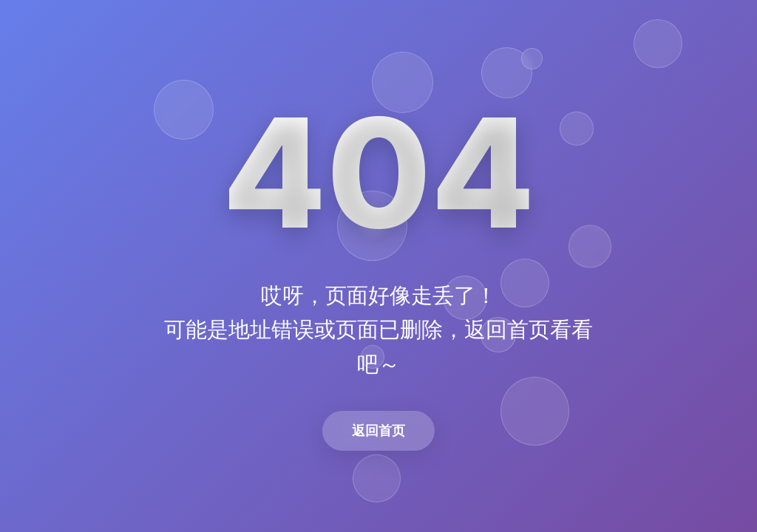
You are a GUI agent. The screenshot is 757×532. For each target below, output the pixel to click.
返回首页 (378, 430)
